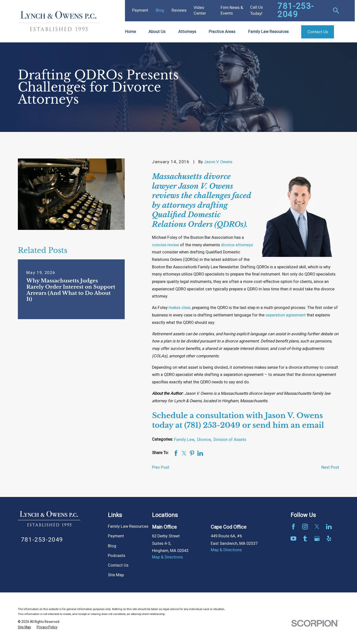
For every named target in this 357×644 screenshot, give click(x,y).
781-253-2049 (296, 11)
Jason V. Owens (218, 162)
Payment (140, 10)
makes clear (179, 308)
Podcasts (117, 556)
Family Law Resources (128, 526)
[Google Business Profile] (317, 538)
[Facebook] (293, 527)
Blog (160, 10)
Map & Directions (167, 557)
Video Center (200, 11)
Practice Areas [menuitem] (222, 32)
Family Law (184, 440)
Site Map (116, 575)
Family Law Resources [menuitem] (268, 32)
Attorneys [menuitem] (187, 32)
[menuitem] (24, 628)
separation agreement (286, 315)
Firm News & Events (232, 11)
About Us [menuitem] (157, 32)
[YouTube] (293, 538)
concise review (165, 245)
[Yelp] (329, 538)
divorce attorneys (237, 245)
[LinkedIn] (329, 527)
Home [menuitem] (130, 32)
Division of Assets (230, 440)
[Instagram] (305, 527)
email (313, 425)
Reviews (179, 10)
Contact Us (118, 565)
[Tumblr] (305, 538)
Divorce (204, 440)
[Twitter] (317, 527)
